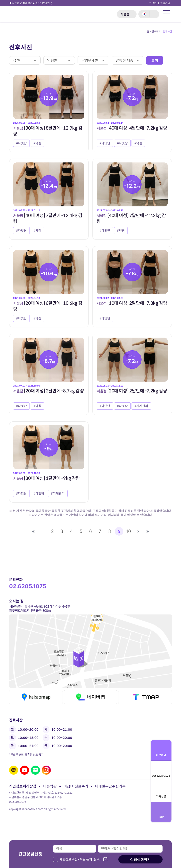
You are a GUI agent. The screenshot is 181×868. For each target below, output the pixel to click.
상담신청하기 (140, 859)
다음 (138, 531)
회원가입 (165, 3)
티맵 (145, 697)
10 (128, 531)
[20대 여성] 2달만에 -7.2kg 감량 (132, 391)
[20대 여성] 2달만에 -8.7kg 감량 (48, 391)
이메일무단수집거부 (110, 786)
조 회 (155, 60)
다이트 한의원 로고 (22, 14)
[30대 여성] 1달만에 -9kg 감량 (46, 478)
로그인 (153, 3)
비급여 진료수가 (76, 786)
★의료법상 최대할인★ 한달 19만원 (31, 3)
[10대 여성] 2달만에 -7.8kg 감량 (132, 303)
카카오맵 (36, 697)
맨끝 (148, 531)
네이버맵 (90, 697)
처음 (33, 531)
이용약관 (50, 786)
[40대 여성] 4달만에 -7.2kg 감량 (132, 128)
